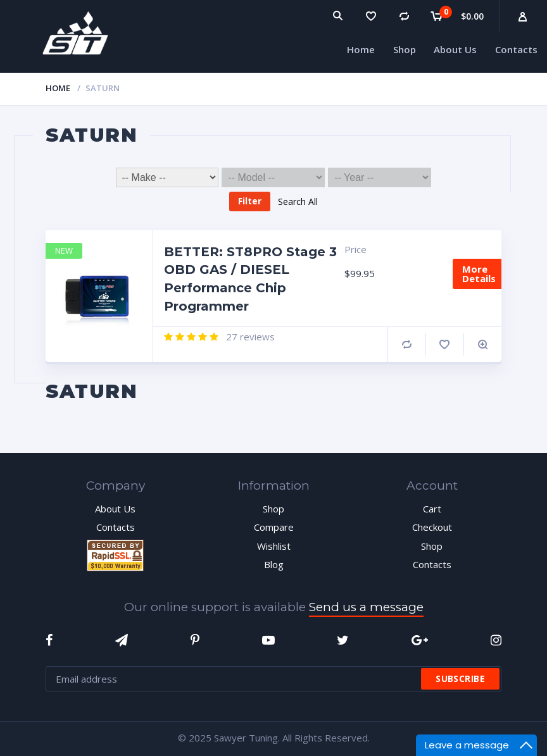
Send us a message (366, 607)
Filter (250, 201)
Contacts (116, 527)
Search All (298, 201)
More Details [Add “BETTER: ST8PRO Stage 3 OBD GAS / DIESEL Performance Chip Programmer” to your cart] (479, 274)
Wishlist (274, 546)
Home (58, 88)
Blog (274, 564)
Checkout (432, 527)
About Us (115, 509)
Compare (407, 344)
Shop (273, 509)
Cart (432, 509)
